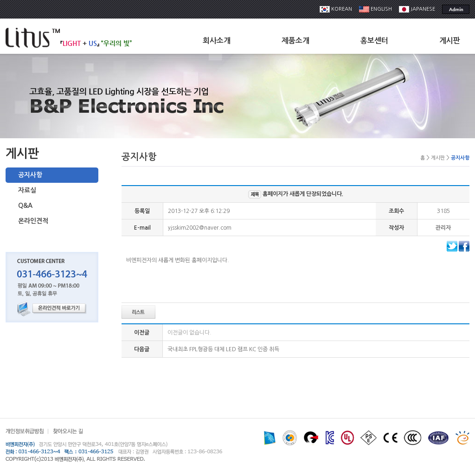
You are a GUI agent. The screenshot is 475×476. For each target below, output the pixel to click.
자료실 (27, 190)
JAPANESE (417, 9)
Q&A (25, 206)
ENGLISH (376, 9)
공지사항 (30, 175)
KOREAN (336, 9)
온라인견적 (33, 221)
